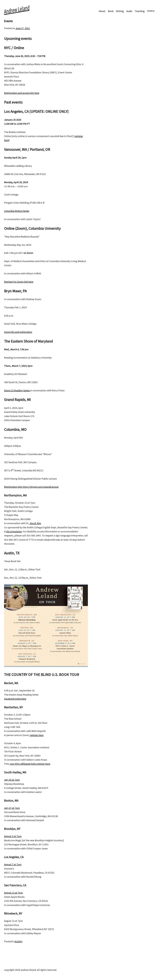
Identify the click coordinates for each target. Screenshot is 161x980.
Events (151, 11)
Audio (129, 11)
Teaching (140, 11)
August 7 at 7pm (13, 864)
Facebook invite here (15, 699)
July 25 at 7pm (12, 780)
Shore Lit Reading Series (17, 390)
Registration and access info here (22, 93)
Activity (19, 941)
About (102, 11)
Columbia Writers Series (17, 211)
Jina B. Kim (35, 523)
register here (37, 735)
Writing (120, 11)
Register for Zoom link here (19, 282)
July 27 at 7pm (12, 808)
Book (111, 11)
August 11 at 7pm (13, 893)
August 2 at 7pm (13, 836)
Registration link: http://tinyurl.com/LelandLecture (31, 487)
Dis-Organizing (14, 531)
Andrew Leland (17, 9)
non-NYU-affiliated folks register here (30, 764)
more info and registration (18, 332)
